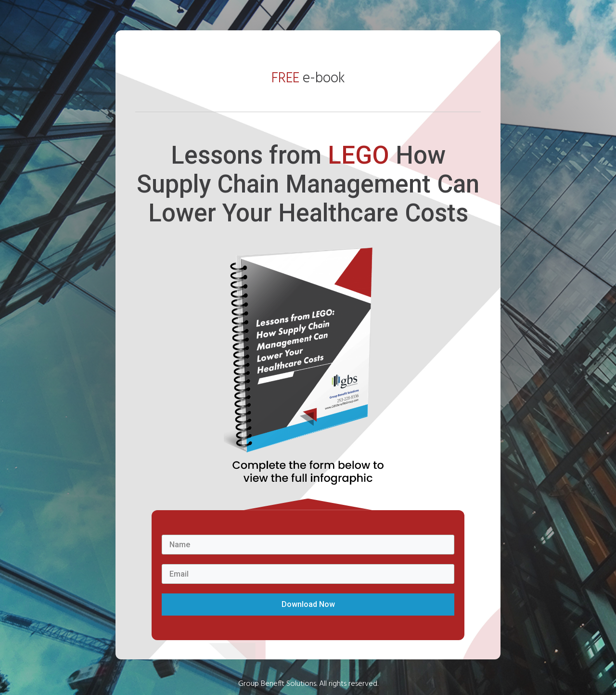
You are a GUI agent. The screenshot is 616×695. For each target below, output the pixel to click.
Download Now (308, 604)
